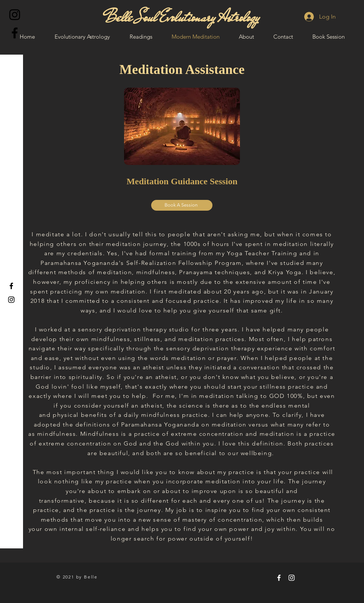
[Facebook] (15, 33)
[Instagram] (15, 15)
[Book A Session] (182, 205)
